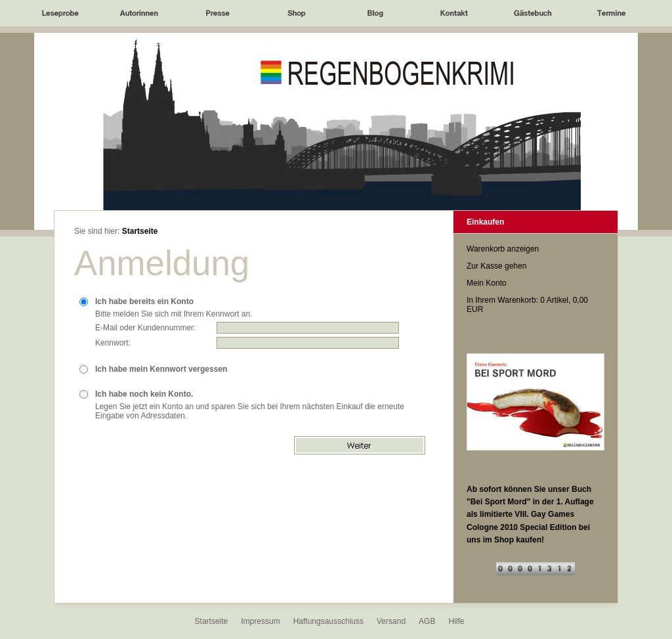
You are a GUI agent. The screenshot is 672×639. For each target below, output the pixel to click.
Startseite (140, 231)
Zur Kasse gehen (496, 266)
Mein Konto (487, 283)
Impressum (260, 621)
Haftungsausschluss (328, 621)
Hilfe (456, 621)
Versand (391, 621)
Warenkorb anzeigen (503, 249)
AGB (427, 621)
